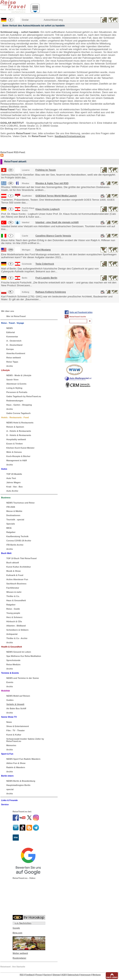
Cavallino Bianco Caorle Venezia (53, 236)
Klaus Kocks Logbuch (48, 209)
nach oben (112, 977)
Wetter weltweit (20, 953)
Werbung (96, 975)
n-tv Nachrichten (23, 923)
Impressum (86, 975)
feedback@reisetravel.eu (70, 136)
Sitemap (56, 975)
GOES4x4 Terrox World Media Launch (56, 196)
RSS (22, 975)
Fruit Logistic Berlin (46, 278)
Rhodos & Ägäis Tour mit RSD (52, 183)
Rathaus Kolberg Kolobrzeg (51, 292)
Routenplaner (19, 958)
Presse (39, 975)
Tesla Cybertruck (45, 264)
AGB (64, 975)
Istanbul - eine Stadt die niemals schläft (57, 222)
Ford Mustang (43, 250)
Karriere (47, 975)
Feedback (30, 975)
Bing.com (17, 933)
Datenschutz (73, 975)
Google (16, 928)
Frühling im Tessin (46, 170)
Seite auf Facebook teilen (81, 312)
